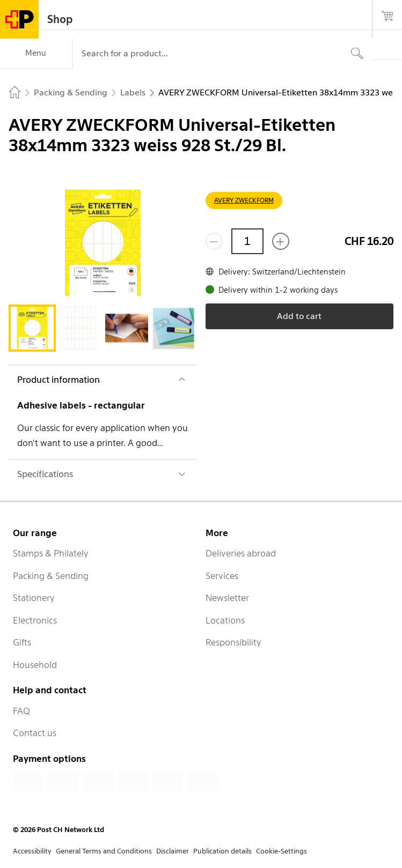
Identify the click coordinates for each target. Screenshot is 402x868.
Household (35, 665)
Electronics (35, 620)
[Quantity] (247, 241)
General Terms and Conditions (104, 851)
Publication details (222, 851)
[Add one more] (281, 241)
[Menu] (36, 54)
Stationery (34, 598)
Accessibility (32, 851)
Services (222, 576)
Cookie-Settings (282, 851)
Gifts (22, 642)
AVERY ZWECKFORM (244, 200)
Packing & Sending (51, 576)
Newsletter (227, 598)
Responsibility (233, 642)
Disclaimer (173, 851)
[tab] (32, 328)
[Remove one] (214, 241)
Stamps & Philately (51, 553)
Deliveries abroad (241, 553)
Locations (225, 620)
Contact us (35, 733)
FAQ (21, 711)
